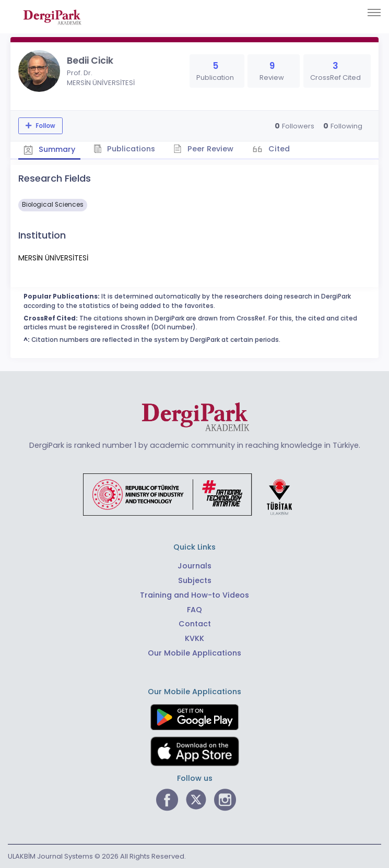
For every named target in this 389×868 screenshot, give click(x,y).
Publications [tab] (125, 149)
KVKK (195, 638)
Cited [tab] (278, 149)
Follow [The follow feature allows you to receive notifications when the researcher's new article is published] (45, 126)
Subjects (195, 580)
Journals (195, 566)
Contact (195, 624)
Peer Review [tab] (203, 149)
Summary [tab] (49, 149)
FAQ (195, 610)
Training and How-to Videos (195, 595)
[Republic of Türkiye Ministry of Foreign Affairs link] (194, 494)
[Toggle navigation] (374, 13)
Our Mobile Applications (195, 653)
